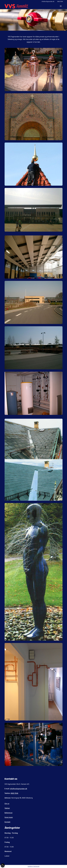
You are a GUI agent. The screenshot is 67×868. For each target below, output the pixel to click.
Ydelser (7, 808)
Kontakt (7, 822)
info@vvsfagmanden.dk (48, 2)
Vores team (9, 817)
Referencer (9, 813)
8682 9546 (60, 2)
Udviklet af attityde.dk (33, 866)
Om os (7, 804)
